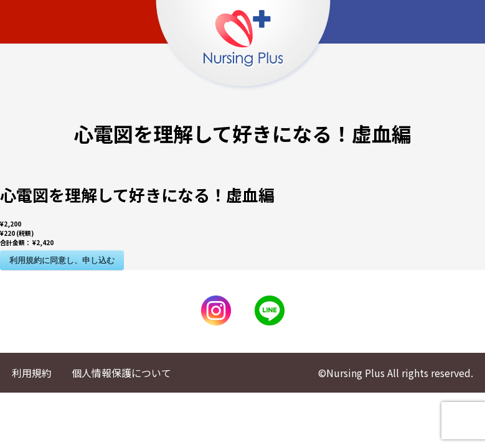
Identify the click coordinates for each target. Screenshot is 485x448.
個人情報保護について (121, 373)
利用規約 (32, 373)
